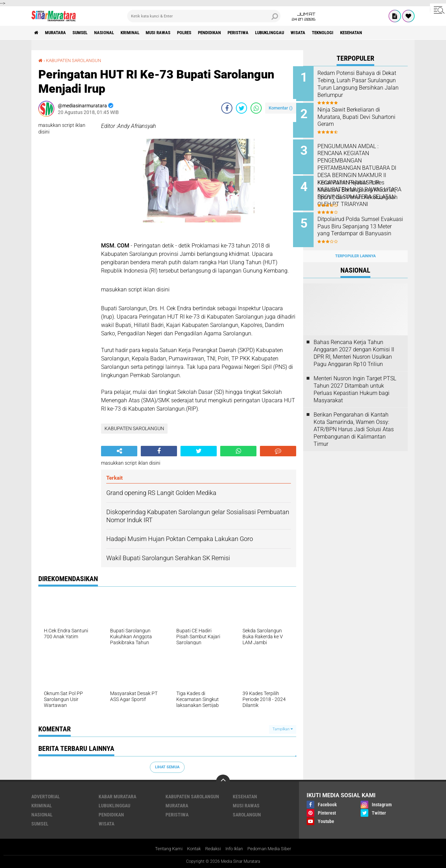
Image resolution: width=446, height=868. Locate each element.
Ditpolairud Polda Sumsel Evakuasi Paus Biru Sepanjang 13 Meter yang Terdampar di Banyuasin (365, 225)
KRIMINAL (143, 33)
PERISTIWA (265, 33)
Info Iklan (236, 848)
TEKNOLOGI (359, 33)
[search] (204, 16)
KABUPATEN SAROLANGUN (76, 60)
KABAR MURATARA (117, 796)
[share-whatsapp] (256, 108)
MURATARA (59, 33)
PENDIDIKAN (233, 33)
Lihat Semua (167, 767)
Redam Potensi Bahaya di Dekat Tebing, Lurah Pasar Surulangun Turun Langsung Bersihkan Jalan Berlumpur (362, 84)
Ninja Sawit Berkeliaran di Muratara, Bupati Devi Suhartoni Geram (359, 116)
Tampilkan (283, 729)
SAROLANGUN (247, 814)
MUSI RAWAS (174, 33)
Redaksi (212, 848)
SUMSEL (87, 33)
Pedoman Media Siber (274, 848)
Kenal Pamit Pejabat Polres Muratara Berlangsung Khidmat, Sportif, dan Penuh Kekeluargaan (362, 189)
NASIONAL (114, 33)
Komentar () (281, 108)
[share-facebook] (227, 108)
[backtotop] (223, 781)
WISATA (332, 33)
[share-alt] (119, 451)
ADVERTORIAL (46, 796)
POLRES (204, 33)
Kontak (191, 848)
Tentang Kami (164, 848)
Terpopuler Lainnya (355, 248)
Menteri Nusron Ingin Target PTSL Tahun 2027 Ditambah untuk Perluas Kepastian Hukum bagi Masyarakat (355, 382)
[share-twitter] (241, 108)
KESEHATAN (391, 33)
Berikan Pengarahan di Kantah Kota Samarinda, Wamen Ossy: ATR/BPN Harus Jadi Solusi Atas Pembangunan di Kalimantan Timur (354, 421)
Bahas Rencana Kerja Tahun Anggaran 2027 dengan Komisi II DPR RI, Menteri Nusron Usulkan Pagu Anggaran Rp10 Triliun (354, 345)
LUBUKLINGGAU (300, 33)
